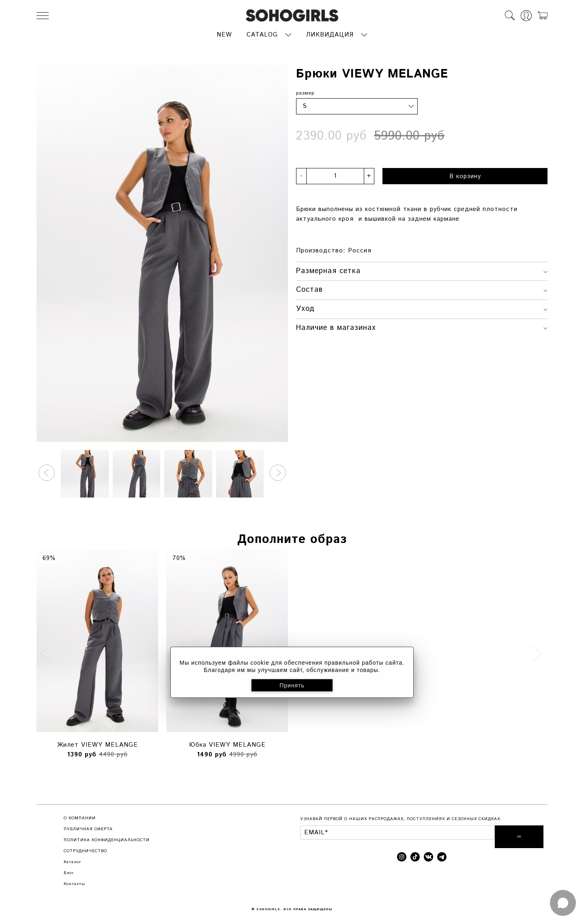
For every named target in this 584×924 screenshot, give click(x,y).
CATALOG (262, 33)
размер (305, 91)
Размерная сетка (422, 269)
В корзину (465, 174)
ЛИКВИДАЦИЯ (330, 33)
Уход (422, 307)
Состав (422, 288)
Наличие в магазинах (422, 326)
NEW (224, 33)
